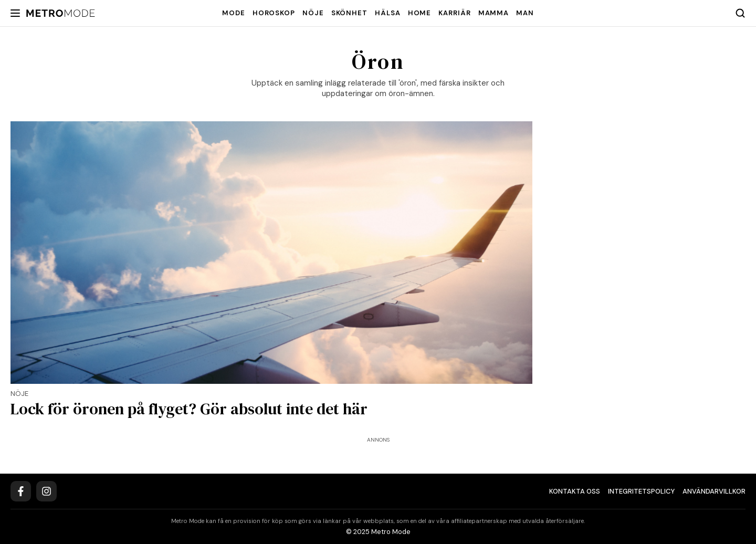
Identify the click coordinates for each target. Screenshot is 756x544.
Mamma (494, 13)
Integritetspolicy (641, 491)
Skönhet (349, 13)
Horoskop (274, 13)
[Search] (740, 13)
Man (525, 13)
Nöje (313, 13)
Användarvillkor (714, 491)
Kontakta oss (575, 491)
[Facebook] (21, 491)
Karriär (454, 13)
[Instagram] (46, 491)
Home (420, 13)
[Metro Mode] (61, 13)
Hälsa (388, 13)
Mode (234, 13)
